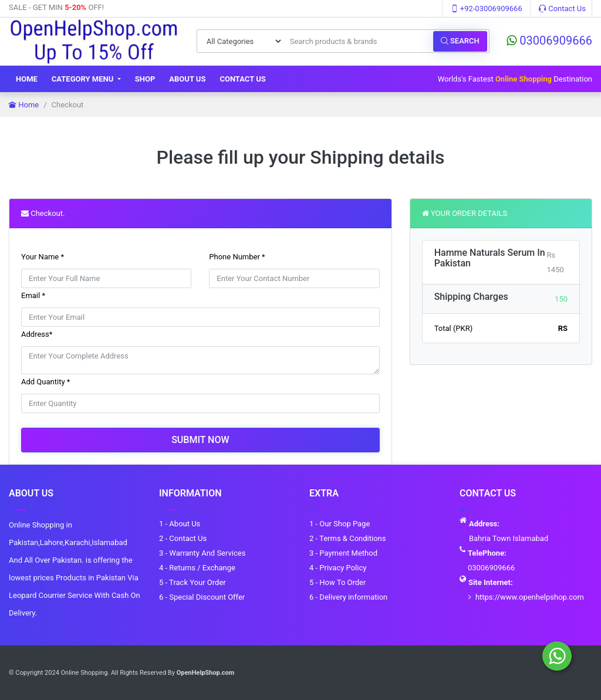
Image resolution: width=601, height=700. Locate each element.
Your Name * (43, 257)
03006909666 (549, 40)
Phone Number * (237, 257)
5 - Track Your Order (193, 582)
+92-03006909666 (487, 9)
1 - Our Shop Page (340, 524)
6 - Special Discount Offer (202, 597)
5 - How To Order (337, 582)
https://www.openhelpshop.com (530, 597)
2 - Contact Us (183, 538)
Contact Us (562, 9)
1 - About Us (180, 524)
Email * (33, 295)
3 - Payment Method (343, 553)
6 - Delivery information (348, 597)
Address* (37, 334)
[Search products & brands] (358, 41)
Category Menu (84, 79)
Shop (145, 79)
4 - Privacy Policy (338, 568)
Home (27, 79)
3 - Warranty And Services (202, 553)
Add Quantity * (45, 382)
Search (460, 41)
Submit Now (200, 440)
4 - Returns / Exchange (197, 568)
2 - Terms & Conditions (347, 538)
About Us (187, 79)
